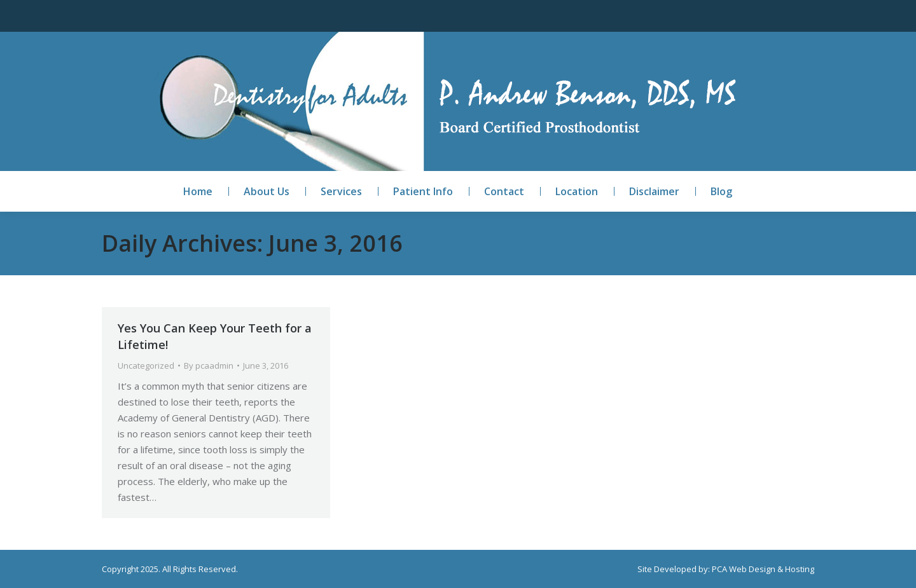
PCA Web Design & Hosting (763, 569)
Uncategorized (146, 366)
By (209, 366)
